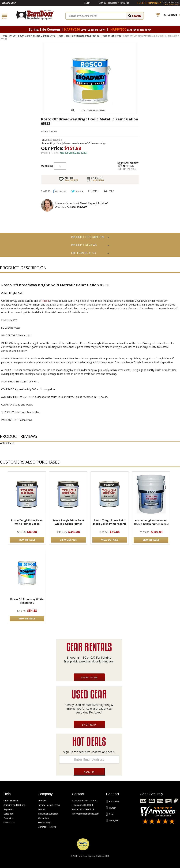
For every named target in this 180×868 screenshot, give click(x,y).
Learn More (89, 677)
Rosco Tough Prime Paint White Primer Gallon (27, 522)
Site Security (44, 822)
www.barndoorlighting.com (97, 661)
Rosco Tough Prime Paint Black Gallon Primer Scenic (110, 522)
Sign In (102, 3)
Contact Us (9, 822)
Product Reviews (84, 245)
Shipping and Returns (14, 805)
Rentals (42, 809)
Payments (9, 809)
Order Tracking (11, 801)
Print (112, 191)
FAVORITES (72, 179)
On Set (13, 36)
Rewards (124, 3)
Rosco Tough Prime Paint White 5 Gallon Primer (68, 522)
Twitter (111, 808)
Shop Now (89, 724)
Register (113, 3)
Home (4, 36)
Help (87, 3)
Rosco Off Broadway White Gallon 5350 (27, 601)
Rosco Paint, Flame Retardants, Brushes (78, 36)
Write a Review (49, 131)
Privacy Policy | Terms (49, 805)
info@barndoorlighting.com (85, 814)
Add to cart (94, 166)
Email (96, 191)
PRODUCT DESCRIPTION (87, 237)
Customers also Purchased (83, 254)
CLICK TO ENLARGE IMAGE (92, 110)
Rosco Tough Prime (111, 36)
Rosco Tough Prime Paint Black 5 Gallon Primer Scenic (151, 522)
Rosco (45, 301)
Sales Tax (8, 814)
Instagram (113, 820)
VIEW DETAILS (27, 540)
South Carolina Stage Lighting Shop (37, 36)
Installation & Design (48, 814)
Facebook (112, 802)
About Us (42, 801)
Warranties (43, 818)
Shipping (98, 179)
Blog (110, 814)
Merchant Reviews (47, 827)
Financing (8, 818)
